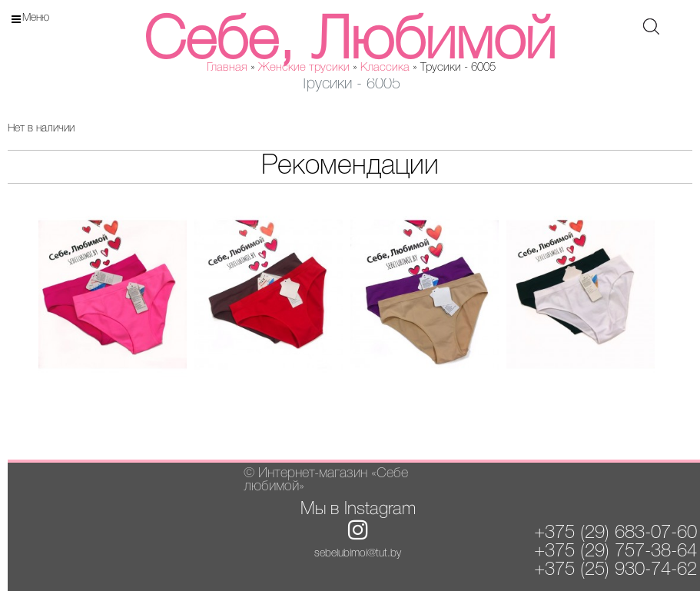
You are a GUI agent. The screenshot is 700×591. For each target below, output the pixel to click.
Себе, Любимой (350, 43)
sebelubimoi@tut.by (358, 554)
